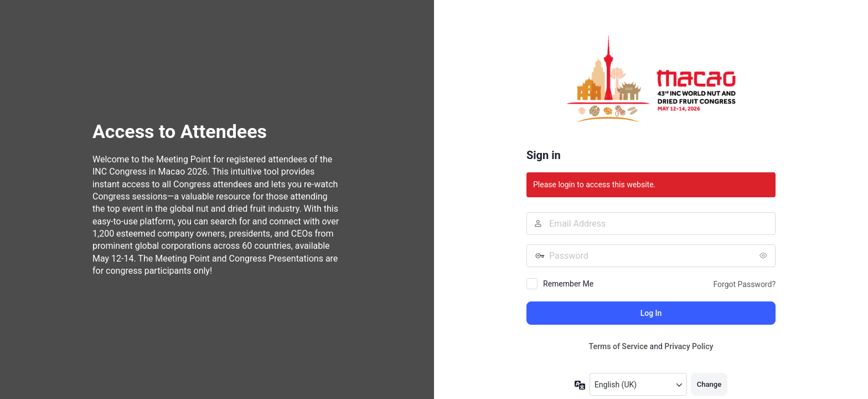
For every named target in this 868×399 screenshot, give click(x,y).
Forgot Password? (744, 284)
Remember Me (568, 284)
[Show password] (764, 255)
